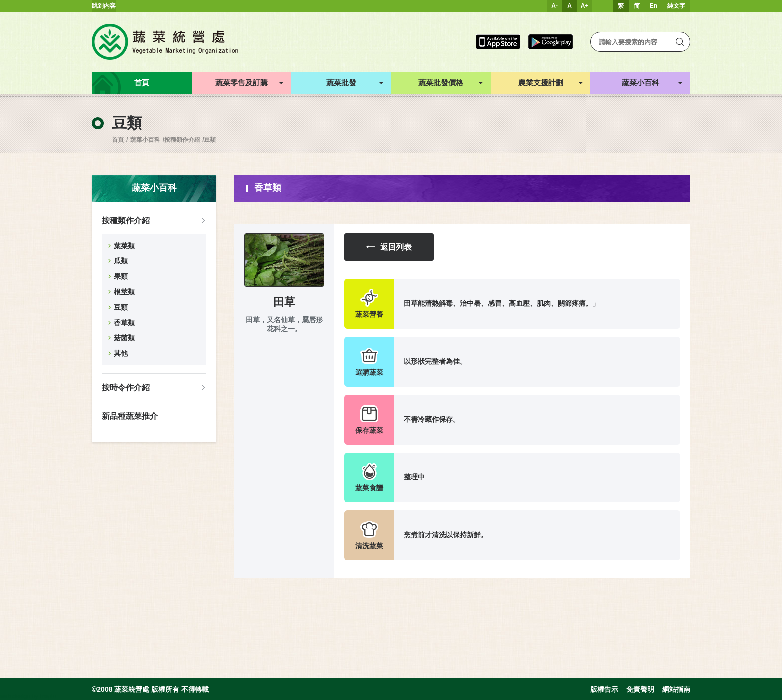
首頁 (118, 140)
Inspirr (48, 696)
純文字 (676, 6)
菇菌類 (124, 338)
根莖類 (124, 292)
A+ (585, 6)
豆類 (210, 140)
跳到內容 (104, 6)
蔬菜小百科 (145, 140)
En (654, 6)
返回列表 (389, 247)
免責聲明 (640, 689)
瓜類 (121, 261)
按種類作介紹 (182, 140)
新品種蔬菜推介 (130, 416)
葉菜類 (124, 246)
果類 (121, 276)
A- (554, 6)
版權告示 (604, 689)
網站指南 (676, 689)
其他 (121, 353)
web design (15, 696)
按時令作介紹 (126, 387)
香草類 (124, 323)
